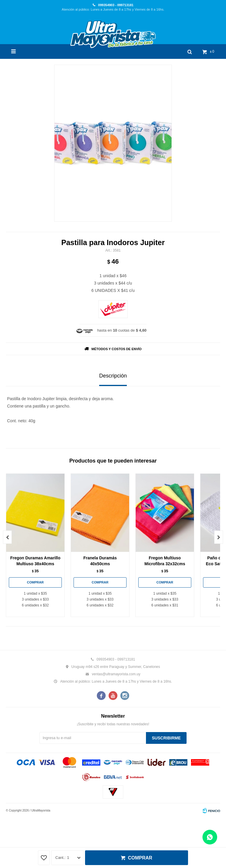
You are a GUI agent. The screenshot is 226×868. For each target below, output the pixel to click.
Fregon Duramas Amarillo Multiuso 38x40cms (35, 561)
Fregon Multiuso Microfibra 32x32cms (165, 561)
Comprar (140, 858)
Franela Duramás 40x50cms (100, 561)
